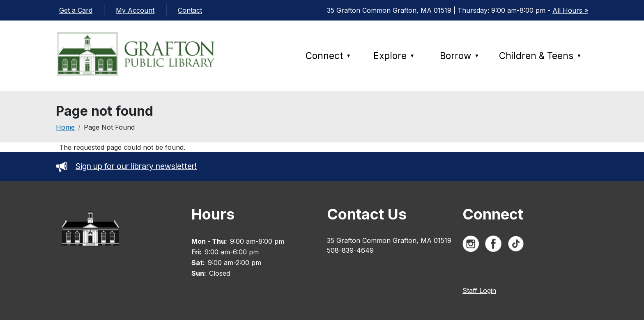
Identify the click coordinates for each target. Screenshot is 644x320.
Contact (190, 10)
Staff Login (479, 290)
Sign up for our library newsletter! (126, 166)
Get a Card (76, 10)
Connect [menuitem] (328, 56)
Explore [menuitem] (394, 56)
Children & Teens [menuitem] (540, 56)
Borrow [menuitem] (460, 56)
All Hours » (570, 10)
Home (65, 127)
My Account (135, 10)
